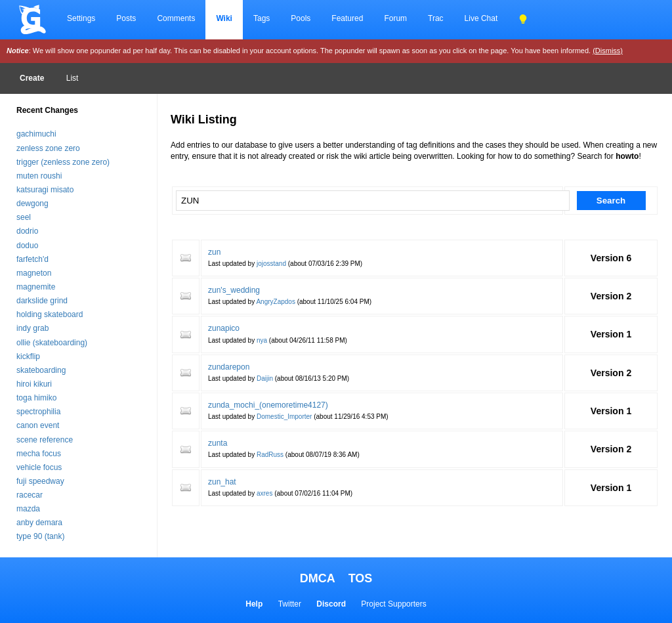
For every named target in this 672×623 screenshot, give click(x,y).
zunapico (224, 328)
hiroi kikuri (34, 384)
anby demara (39, 523)
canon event (38, 425)
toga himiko (36, 398)
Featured (347, 18)
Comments (176, 18)
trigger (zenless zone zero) (63, 162)
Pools (301, 18)
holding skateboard (50, 314)
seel (24, 217)
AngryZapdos (275, 302)
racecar (30, 495)
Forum (395, 18)
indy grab (32, 328)
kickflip (28, 356)
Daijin (265, 378)
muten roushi (39, 176)
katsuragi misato (45, 190)
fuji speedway (40, 481)
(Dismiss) (608, 51)
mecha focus (39, 454)
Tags (262, 18)
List (73, 78)
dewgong (32, 204)
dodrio (27, 231)
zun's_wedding (234, 290)
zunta (218, 443)
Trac (436, 18)
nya (262, 340)
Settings (81, 18)
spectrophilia (38, 412)
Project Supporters (393, 604)
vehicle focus (39, 467)
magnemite (36, 287)
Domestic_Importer (284, 417)
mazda (28, 509)
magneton (34, 273)
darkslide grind (42, 301)
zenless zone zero (48, 148)
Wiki (224, 18)
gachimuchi (36, 134)
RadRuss (270, 455)
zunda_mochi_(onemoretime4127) (268, 405)
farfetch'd (32, 259)
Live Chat (481, 18)
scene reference (45, 440)
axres (264, 493)
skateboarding (41, 370)
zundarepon (229, 367)
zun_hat (222, 482)
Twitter (290, 604)
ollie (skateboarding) (52, 343)
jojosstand (271, 264)
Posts (126, 18)
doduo (27, 246)
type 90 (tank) (40, 536)
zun (214, 252)
